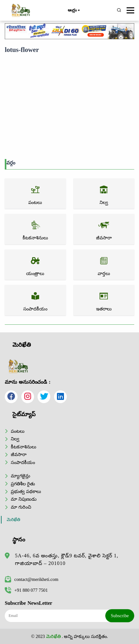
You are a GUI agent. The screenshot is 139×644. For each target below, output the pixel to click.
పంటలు (18, 431)
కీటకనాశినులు (24, 447)
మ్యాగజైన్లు (21, 476)
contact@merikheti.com (31, 579)
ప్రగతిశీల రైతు (23, 484)
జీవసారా (19, 454)
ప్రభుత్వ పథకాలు (26, 491)
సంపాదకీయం (23, 462)
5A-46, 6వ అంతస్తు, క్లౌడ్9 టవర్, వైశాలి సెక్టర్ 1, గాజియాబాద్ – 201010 (67, 559)
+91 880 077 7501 (26, 590)
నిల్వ (15, 439)
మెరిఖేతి (14, 520)
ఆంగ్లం (74, 11)
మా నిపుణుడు (24, 499)
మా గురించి (21, 507)
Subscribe (120, 616)
